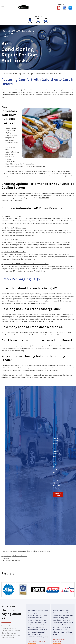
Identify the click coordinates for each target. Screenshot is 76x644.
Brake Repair (6, 558)
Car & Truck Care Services (11, 561)
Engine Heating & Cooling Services (14, 556)
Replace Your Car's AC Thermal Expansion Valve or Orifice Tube (25, 264)
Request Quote (58, 494)
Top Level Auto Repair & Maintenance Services (35, 74)
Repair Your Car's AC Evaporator (14, 252)
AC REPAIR (57, 74)
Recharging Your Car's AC (11, 216)
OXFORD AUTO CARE (12, 31)
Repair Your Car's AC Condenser (13, 240)
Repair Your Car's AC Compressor (14, 228)
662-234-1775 (33, 95)
